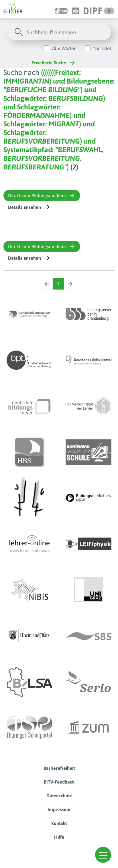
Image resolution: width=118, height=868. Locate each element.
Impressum (59, 809)
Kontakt (59, 823)
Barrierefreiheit (59, 768)
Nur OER (102, 48)
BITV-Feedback (59, 782)
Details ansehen (29, 207)
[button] (103, 855)
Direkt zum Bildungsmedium (42, 196)
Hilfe (59, 837)
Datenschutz (59, 796)
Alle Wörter (64, 48)
